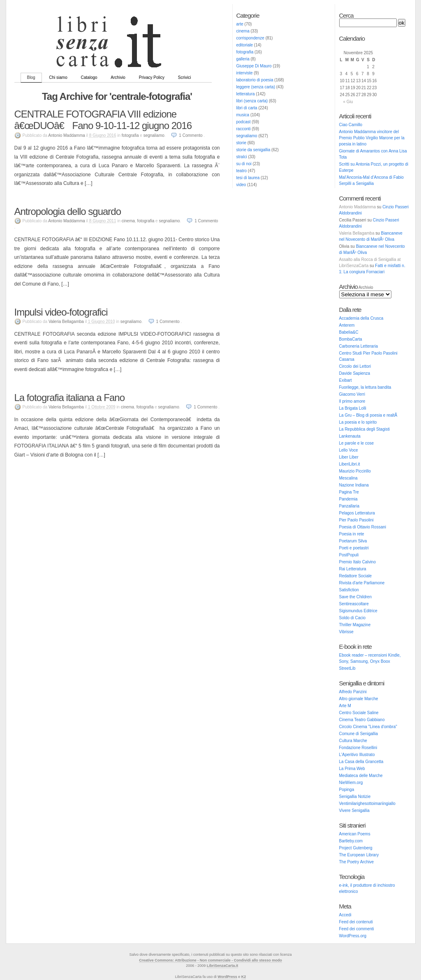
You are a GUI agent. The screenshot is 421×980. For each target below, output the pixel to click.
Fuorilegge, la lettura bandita (365, 387)
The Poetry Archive (356, 862)
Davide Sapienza (355, 373)
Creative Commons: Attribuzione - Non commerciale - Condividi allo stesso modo (210, 960)
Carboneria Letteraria (359, 346)
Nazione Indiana (354, 485)
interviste (245, 73)
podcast (244, 122)
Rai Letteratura (353, 569)
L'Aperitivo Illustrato (357, 755)
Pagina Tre (349, 492)
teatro (242, 171)
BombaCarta (351, 339)
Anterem (347, 325)
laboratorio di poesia (255, 80)
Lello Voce (349, 450)
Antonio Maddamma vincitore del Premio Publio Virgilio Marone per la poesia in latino (372, 138)
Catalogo (89, 77)
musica (243, 115)
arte (240, 24)
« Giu (348, 102)
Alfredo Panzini (353, 692)
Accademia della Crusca (361, 318)
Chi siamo (58, 77)
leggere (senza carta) (256, 87)
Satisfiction (349, 590)
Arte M (345, 706)
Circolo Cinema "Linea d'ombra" (368, 727)
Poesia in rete (352, 534)
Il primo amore (352, 401)
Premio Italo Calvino (357, 562)
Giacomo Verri (352, 394)
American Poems (355, 834)
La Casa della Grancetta (361, 762)
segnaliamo (247, 136)
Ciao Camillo (351, 125)
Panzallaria (349, 506)
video (241, 185)
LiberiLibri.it (350, 464)
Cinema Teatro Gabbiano (362, 720)
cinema (243, 31)
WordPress (227, 977)
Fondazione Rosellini (358, 748)
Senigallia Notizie (355, 797)
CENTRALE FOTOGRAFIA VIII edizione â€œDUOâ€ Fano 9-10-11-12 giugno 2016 (103, 120)
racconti (244, 129)
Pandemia (348, 499)
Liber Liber (349, 457)
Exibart (346, 380)
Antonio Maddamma (358, 207)
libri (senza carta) (252, 101)
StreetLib (347, 668)
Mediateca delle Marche (361, 776)
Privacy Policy (152, 77)
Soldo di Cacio (352, 618)
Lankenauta (350, 436)
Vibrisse (346, 632)
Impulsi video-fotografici (61, 312)
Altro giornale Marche (359, 699)
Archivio (118, 77)
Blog (31, 77)
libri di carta (247, 108)
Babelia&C (349, 332)
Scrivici (185, 77)
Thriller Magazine (355, 625)
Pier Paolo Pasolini (356, 520)
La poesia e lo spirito (358, 422)
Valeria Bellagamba (357, 233)
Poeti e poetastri (354, 548)
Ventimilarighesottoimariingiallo (367, 804)
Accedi (345, 915)
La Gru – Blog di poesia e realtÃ (369, 415)
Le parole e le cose (357, 443)
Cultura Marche (353, 741)
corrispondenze (250, 38)
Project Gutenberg (356, 848)
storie (241, 143)
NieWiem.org (351, 783)
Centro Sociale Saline (359, 713)
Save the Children (356, 597)
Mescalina (348, 478)
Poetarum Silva (353, 541)
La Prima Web (352, 769)
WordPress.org (353, 936)
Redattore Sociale (356, 576)
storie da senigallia (253, 150)
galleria (243, 59)
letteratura (246, 94)
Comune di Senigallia (359, 734)
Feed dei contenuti (356, 922)
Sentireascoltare (354, 604)
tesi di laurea (248, 178)
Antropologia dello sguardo (68, 211)
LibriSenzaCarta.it (223, 966)
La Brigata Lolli (353, 408)
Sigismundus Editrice (358, 611)
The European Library (359, 855)
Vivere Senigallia (354, 811)
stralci (242, 157)
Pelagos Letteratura (357, 513)
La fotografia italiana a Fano (70, 398)
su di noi (244, 164)
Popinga (347, 790)
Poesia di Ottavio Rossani (363, 527)
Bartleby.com (351, 841)
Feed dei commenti (357, 929)
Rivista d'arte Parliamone (362, 583)
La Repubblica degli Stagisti (364, 429)
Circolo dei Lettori (355, 366)
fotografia (245, 52)
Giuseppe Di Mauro (254, 66)
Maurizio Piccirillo (355, 471)
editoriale (245, 45)
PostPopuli (349, 555)
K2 (244, 977)
